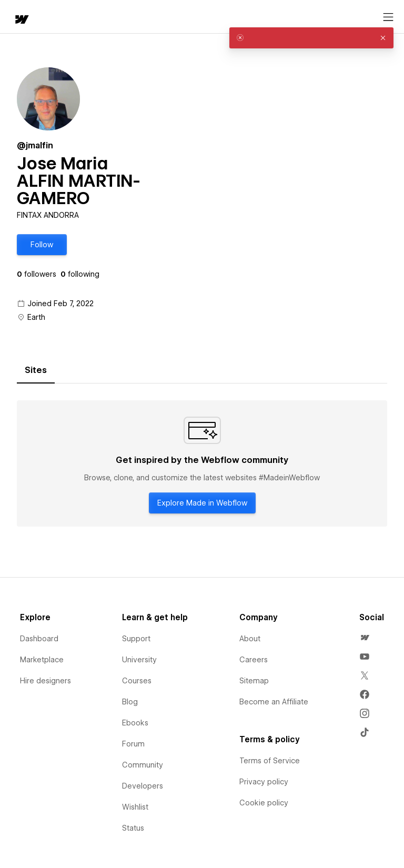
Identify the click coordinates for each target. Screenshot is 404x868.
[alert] (311, 38)
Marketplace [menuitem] (42, 660)
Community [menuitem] (143, 765)
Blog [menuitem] (130, 702)
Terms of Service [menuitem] (270, 761)
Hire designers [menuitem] (46, 681)
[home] (21, 20)
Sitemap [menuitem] (254, 681)
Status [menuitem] (133, 828)
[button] (42, 245)
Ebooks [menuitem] (135, 723)
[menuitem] (365, 638)
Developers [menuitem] (143, 786)
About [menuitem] (250, 639)
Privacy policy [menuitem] (264, 782)
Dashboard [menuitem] (39, 639)
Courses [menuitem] (137, 681)
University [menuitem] (139, 660)
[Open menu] (388, 17)
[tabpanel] (202, 463)
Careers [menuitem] (254, 660)
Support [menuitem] (136, 639)
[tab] (36, 370)
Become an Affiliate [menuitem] (274, 702)
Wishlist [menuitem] (135, 807)
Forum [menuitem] (133, 744)
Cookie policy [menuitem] (264, 803)
